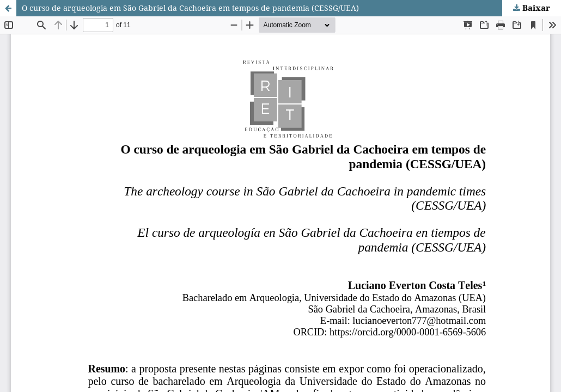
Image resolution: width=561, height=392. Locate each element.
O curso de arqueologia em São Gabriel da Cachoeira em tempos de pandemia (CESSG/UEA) (190, 8)
